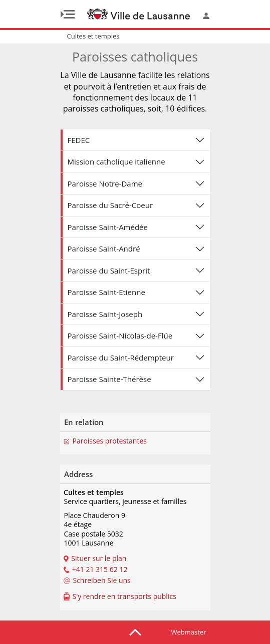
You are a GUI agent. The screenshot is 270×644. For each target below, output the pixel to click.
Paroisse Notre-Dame (105, 183)
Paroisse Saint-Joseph (105, 314)
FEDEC (79, 140)
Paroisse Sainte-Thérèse (109, 379)
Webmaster (189, 632)
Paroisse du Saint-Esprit (109, 270)
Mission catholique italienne (116, 161)
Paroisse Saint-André (104, 248)
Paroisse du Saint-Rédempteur (121, 357)
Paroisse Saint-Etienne (106, 292)
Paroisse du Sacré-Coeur (110, 205)
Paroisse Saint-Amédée (108, 227)
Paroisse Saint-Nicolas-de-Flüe (120, 335)
